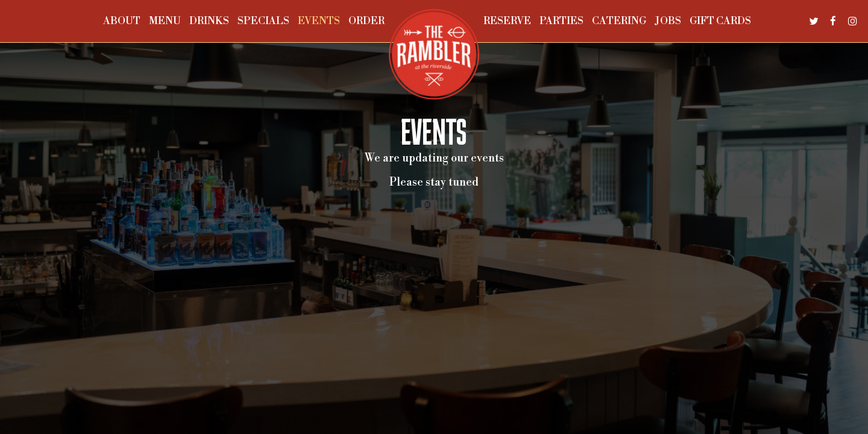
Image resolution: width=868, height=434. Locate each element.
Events (319, 21)
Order (366, 21)
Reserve (507, 21)
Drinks (209, 21)
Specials (263, 21)
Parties (561, 21)
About (122, 21)
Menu (165, 21)
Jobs (668, 21)
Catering (619, 21)
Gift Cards (720, 21)
